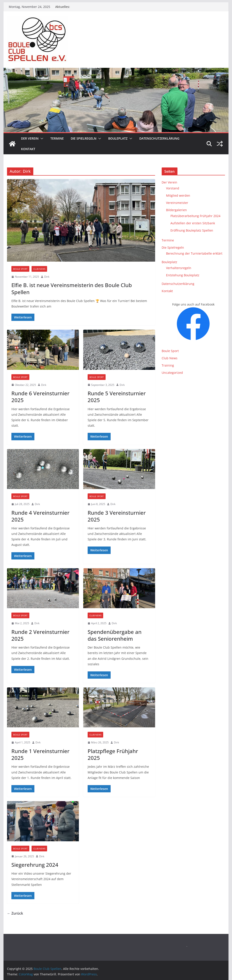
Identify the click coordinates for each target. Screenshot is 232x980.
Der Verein (30, 138)
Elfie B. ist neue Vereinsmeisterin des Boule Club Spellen (72, 288)
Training (168, 365)
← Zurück (15, 913)
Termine (57, 138)
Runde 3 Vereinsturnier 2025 (117, 516)
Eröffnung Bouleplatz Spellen (192, 230)
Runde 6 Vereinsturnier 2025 (40, 397)
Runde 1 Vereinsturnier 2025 (40, 754)
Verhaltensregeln (179, 268)
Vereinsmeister (177, 203)
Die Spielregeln (84, 138)
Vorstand (173, 188)
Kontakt (28, 149)
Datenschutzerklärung (159, 138)
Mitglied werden (178, 195)
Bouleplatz (118, 138)
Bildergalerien (176, 210)
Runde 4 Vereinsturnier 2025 (40, 516)
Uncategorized (172, 373)
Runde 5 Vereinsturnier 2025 (117, 397)
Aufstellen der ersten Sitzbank (193, 223)
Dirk (47, 277)
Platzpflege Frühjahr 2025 (113, 754)
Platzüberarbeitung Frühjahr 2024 (195, 216)
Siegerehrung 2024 (35, 865)
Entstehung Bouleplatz (183, 275)
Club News (39, 269)
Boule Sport (20, 269)
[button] (41, 138)
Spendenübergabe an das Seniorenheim (115, 635)
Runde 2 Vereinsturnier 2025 (40, 635)
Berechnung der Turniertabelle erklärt (194, 253)
